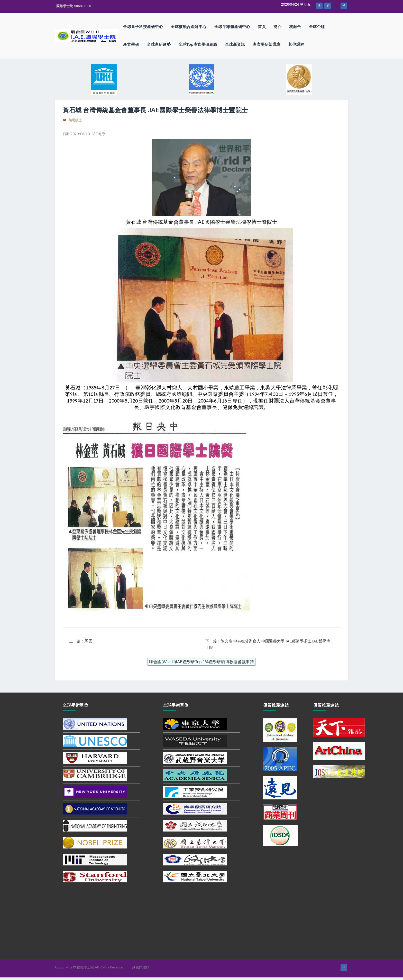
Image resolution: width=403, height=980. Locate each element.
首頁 (262, 27)
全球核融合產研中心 (189, 27)
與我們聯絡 (141, 967)
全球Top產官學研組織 (198, 44)
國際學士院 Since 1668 (74, 6)
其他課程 (296, 44)
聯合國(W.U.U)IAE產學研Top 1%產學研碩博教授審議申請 (201, 662)
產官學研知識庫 (267, 44)
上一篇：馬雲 (81, 641)
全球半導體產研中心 (232, 27)
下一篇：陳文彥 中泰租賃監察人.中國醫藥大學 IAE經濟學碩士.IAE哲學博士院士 (268, 644)
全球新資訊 (235, 44)
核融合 (295, 27)
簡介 (277, 27)
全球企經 (317, 27)
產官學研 (131, 44)
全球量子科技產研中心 (143, 27)
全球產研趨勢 (159, 44)
